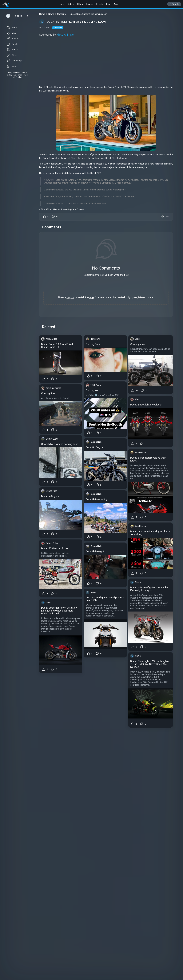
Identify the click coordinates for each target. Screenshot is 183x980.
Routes (90, 4)
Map (108, 4)
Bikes (80, 4)
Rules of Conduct (21, 76)
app (92, 297)
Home (61, 4)
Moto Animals (65, 35)
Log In (70, 297)
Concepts (62, 14)
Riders (71, 4)
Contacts (17, 73)
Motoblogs (14, 61)
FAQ (10, 73)
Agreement (18, 75)
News (12, 66)
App (116, 4)
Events (100, 4)
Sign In (174, 4)
